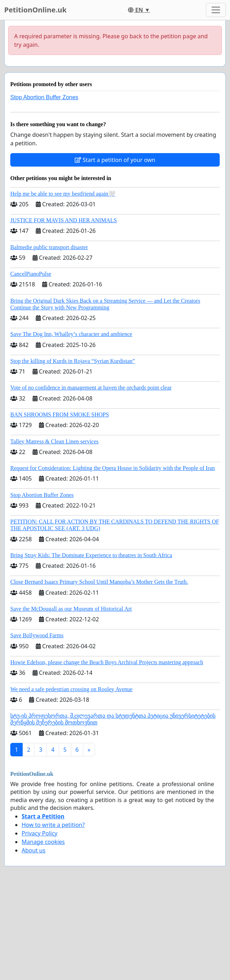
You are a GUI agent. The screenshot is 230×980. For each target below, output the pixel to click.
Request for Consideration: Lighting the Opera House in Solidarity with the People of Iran (113, 468)
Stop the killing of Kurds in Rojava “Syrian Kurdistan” (73, 361)
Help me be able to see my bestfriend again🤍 (63, 194)
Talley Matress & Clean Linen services (54, 441)
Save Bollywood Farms (37, 635)
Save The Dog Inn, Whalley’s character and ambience (71, 334)
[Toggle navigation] (216, 10)
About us (33, 850)
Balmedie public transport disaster (49, 247)
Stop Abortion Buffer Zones (44, 97)
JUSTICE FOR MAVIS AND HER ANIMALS (64, 220)
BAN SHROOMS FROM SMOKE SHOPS (60, 415)
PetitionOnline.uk (35, 10)
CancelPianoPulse (31, 274)
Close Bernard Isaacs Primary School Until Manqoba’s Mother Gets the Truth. (99, 582)
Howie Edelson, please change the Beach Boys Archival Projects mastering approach (107, 662)
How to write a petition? (53, 825)
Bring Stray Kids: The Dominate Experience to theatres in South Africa (91, 555)
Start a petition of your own (115, 160)
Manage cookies (43, 842)
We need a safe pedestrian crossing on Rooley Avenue (71, 689)
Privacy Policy (40, 833)
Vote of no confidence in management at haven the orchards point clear (91, 388)
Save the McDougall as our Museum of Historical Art (71, 609)
